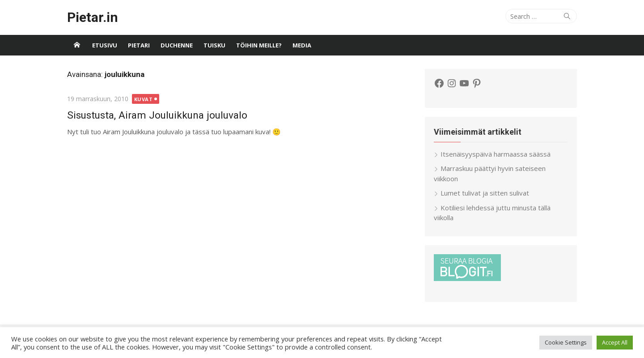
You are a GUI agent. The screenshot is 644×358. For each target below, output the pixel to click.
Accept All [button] (615, 342)
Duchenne (177, 45)
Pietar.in (93, 17)
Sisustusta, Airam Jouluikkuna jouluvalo (157, 115)
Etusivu (105, 45)
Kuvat (144, 99)
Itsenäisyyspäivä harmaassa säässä (496, 154)
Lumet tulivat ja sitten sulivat (485, 193)
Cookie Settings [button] (566, 342)
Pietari (139, 45)
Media (302, 45)
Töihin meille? (259, 45)
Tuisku (214, 45)
